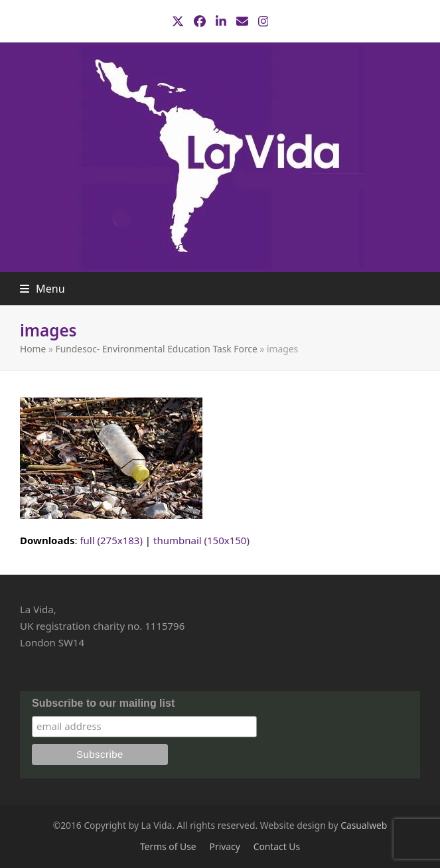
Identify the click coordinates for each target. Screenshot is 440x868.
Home (33, 349)
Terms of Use (168, 846)
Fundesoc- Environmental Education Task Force (157, 349)
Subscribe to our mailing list (103, 703)
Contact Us (277, 846)
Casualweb (364, 825)
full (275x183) (111, 540)
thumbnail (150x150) (201, 540)
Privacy (225, 846)
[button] (42, 289)
